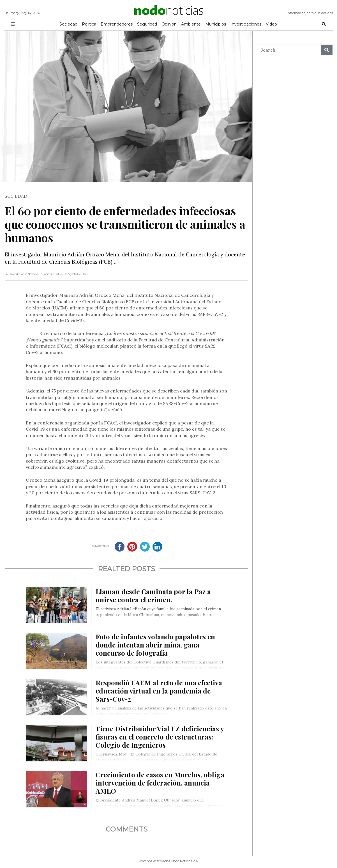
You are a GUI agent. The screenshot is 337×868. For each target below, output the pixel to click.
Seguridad (147, 24)
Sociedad (68, 24)
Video (271, 24)
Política (89, 24)
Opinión (169, 24)
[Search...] (289, 50)
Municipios (216, 24)
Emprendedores (117, 24)
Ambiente (191, 24)
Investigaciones (246, 24)
